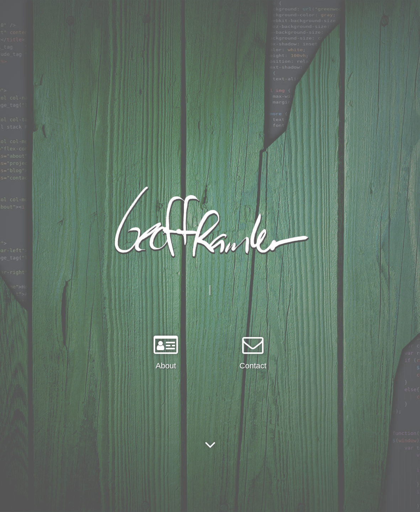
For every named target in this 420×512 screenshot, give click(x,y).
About (166, 366)
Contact (253, 366)
